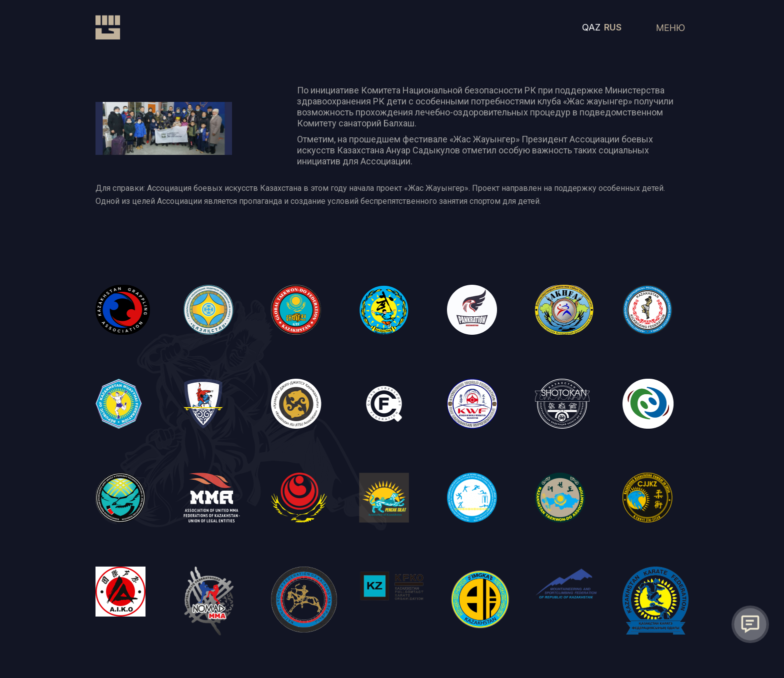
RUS (613, 27)
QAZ (591, 27)
